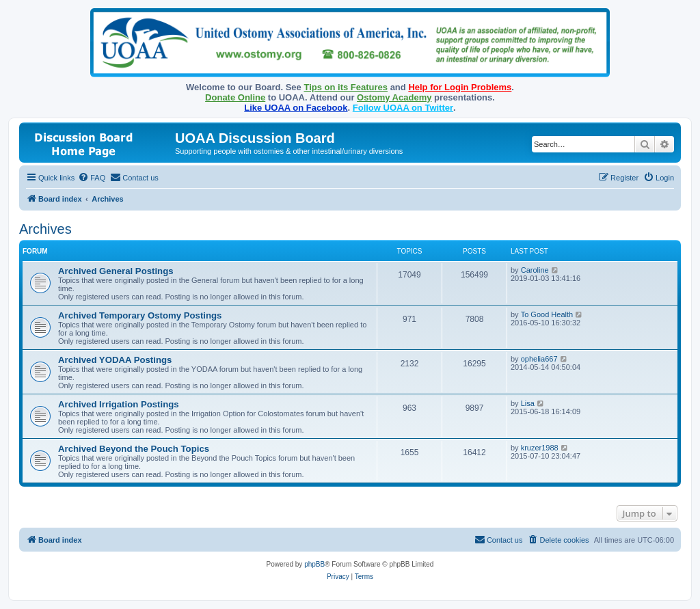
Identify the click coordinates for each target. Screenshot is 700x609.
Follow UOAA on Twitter (403, 108)
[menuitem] (92, 178)
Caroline (535, 270)
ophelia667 (539, 359)
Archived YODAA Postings (115, 360)
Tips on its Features (346, 87)
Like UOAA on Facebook (296, 108)
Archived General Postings (116, 271)
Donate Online (235, 97)
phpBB (314, 564)
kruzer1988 (540, 448)
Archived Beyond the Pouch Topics (134, 449)
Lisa (528, 403)
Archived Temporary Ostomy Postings (140, 315)
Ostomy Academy (394, 97)
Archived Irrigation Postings (119, 404)
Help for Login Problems (460, 87)
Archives (45, 229)
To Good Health (547, 314)
